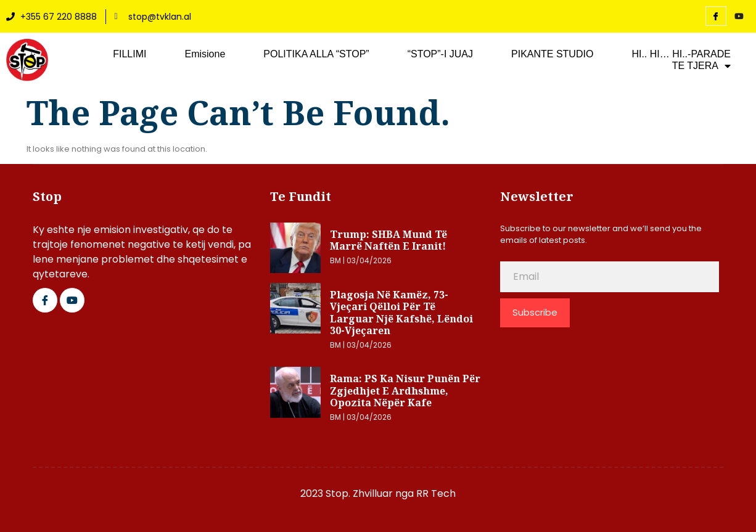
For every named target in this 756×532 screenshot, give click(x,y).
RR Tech (436, 493)
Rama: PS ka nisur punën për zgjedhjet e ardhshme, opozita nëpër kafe (405, 391)
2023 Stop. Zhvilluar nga (358, 493)
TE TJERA (701, 66)
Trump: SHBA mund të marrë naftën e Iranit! (388, 240)
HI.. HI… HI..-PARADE (681, 54)
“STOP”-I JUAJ (440, 54)
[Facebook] (716, 16)
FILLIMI (129, 54)
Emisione (205, 54)
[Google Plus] (72, 300)
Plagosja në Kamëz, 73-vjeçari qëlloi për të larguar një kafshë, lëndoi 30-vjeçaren (401, 313)
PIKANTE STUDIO (552, 54)
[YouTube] (739, 17)
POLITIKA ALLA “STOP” (316, 54)
